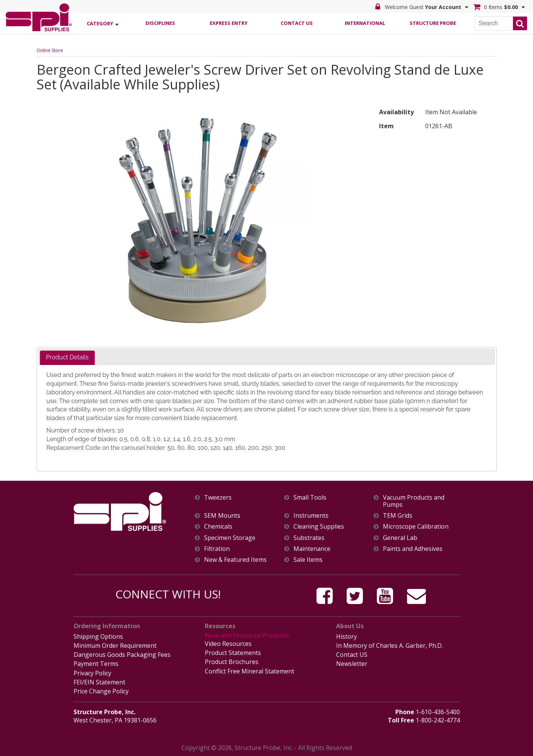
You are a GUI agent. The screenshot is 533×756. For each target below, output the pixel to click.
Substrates (309, 538)
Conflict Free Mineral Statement (250, 671)
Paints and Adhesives (413, 549)
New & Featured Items (235, 560)
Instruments (311, 516)
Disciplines (160, 23)
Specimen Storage (230, 538)
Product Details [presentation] (67, 357)
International (365, 23)
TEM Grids (398, 516)
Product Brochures (232, 662)
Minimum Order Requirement (115, 646)
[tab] (67, 358)
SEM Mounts (222, 516)
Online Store (50, 50)
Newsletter (352, 664)
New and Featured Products (247, 635)
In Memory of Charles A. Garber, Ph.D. (389, 646)
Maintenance (312, 549)
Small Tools (310, 498)
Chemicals (218, 527)
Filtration (217, 549)
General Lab (400, 538)
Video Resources (228, 644)
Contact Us (297, 23)
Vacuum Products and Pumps (414, 501)
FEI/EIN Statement (99, 682)
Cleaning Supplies (319, 527)
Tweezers (218, 498)
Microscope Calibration (416, 527)
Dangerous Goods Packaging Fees (122, 655)
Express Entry (229, 23)
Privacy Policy (92, 673)
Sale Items (308, 560)
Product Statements (233, 653)
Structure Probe (433, 23)
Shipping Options (98, 636)
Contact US (352, 655)
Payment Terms (96, 664)
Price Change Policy (101, 691)
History (346, 636)
